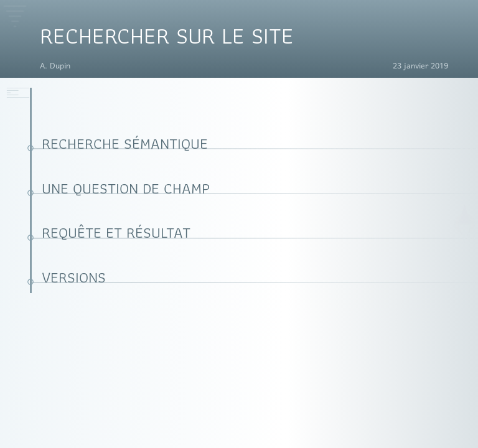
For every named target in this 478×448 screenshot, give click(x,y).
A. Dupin (55, 67)
